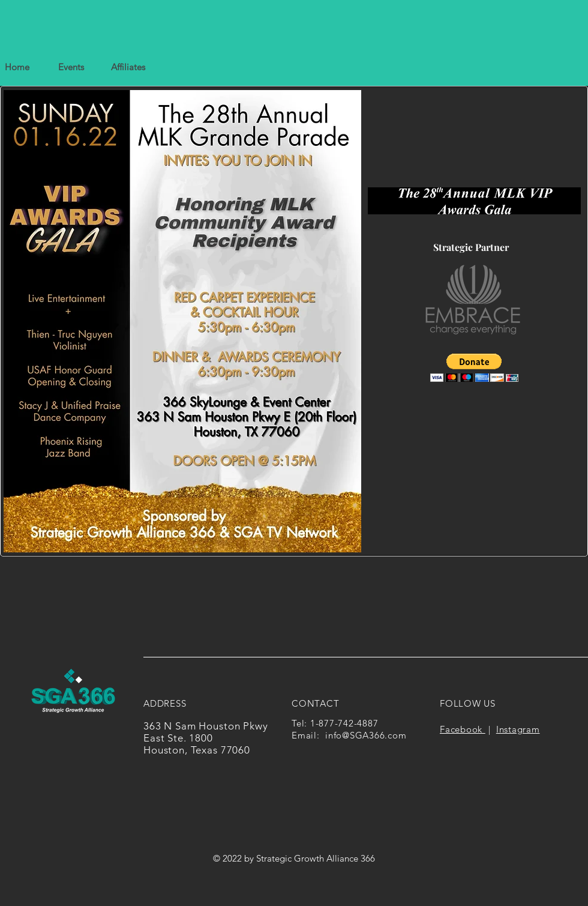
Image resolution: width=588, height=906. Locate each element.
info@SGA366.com (366, 735)
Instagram (518, 729)
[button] (128, 67)
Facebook (463, 729)
